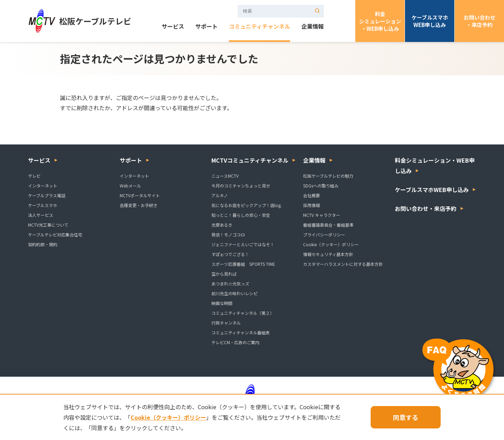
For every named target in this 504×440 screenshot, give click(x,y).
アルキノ (220, 195)
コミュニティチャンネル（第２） (243, 313)
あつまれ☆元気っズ (230, 283)
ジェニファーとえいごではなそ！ (243, 244)
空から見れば (224, 274)
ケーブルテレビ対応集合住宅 (55, 235)
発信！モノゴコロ (228, 235)
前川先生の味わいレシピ (234, 293)
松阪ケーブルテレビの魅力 (328, 176)
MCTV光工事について (48, 225)
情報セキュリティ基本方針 (328, 254)
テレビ (34, 176)
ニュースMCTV (225, 176)
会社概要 (311, 195)
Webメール (130, 186)
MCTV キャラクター (322, 215)
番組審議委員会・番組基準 (328, 225)
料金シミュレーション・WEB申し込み (380, 21)
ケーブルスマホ (43, 205)
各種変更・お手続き (139, 205)
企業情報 (313, 27)
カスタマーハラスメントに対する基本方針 (343, 264)
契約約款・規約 (43, 244)
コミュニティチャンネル (260, 27)
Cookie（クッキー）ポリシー (331, 244)
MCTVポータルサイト (140, 195)
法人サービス (41, 215)
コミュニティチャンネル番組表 (241, 332)
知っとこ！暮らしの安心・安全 (241, 215)
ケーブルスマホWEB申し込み (430, 21)
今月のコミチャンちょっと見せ (241, 186)
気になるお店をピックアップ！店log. (247, 205)
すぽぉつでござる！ (230, 254)
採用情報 (311, 205)
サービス (173, 27)
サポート (206, 27)
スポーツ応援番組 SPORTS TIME (243, 264)
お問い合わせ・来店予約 (479, 21)
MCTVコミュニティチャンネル (250, 160)
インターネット (43, 186)
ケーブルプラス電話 (47, 195)
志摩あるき (222, 225)
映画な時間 (222, 303)
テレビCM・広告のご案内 (235, 342)
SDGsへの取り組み (321, 186)
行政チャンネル (226, 323)
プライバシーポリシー (324, 235)
